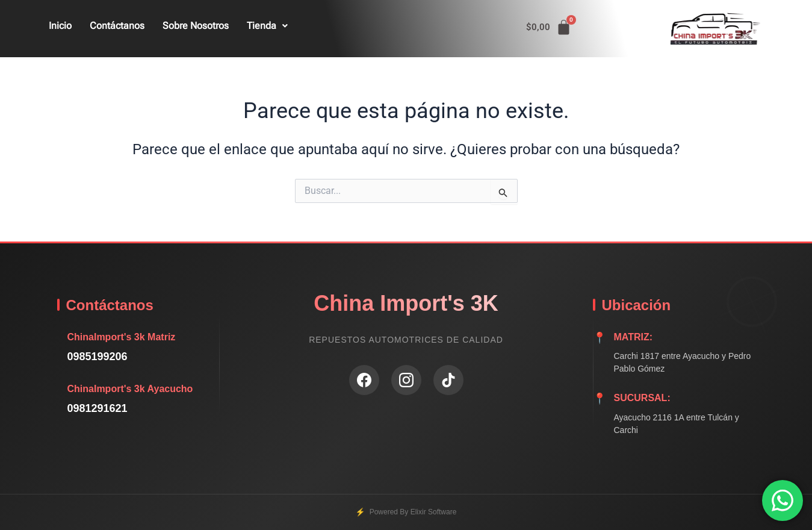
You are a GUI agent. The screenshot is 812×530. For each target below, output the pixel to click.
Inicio (60, 26)
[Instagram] (406, 380)
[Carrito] (549, 27)
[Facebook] (364, 380)
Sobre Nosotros (196, 26)
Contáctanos (117, 26)
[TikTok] (448, 380)
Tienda (267, 26)
